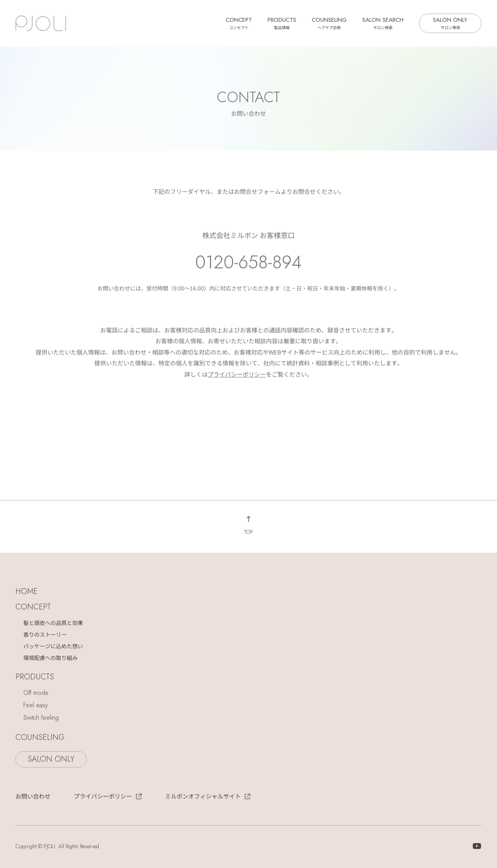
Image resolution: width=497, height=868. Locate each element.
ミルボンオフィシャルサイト (203, 796)
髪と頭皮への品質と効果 (53, 623)
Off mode (36, 693)
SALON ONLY (450, 23)
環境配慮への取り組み (50, 658)
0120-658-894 (248, 263)
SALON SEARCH (383, 23)
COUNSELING (329, 23)
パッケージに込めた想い (53, 646)
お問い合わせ (33, 796)
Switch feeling (41, 718)
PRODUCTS (282, 23)
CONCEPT (239, 23)
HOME (27, 591)
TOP (248, 532)
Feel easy (36, 705)
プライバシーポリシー (237, 375)
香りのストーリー (45, 634)
